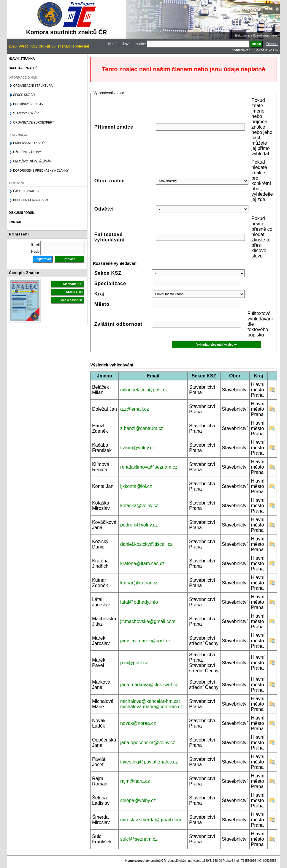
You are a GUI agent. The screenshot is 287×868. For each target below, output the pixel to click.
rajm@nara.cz (135, 781)
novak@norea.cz (138, 723)
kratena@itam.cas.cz (142, 563)
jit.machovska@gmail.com (148, 621)
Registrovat (43, 259)
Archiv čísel (74, 292)
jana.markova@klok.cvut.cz (149, 685)
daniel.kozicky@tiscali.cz (146, 544)
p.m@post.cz (134, 663)
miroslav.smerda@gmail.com (151, 820)
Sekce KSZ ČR (266, 50)
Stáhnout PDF (73, 284)
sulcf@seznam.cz (139, 839)
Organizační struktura (33, 86)
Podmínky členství (29, 104)
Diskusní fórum (22, 213)
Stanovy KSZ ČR (26, 113)
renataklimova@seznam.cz (149, 467)
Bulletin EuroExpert (31, 200)
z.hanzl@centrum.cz (142, 428)
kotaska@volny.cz (139, 506)
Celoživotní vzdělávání (33, 161)
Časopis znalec (26, 191)
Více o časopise (71, 300)
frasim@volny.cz (137, 448)
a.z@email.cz (134, 409)
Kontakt (16, 222)
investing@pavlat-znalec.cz (149, 762)
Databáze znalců (23, 68)
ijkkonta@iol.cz (136, 486)
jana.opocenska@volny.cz (148, 743)
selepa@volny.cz (138, 800)
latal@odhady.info (139, 602)
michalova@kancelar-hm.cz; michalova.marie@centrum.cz (152, 704)
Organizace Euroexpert (34, 122)
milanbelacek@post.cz (144, 390)
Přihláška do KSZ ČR (30, 143)
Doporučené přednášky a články (41, 171)
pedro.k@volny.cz (139, 525)
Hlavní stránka (22, 59)
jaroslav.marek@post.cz (145, 641)
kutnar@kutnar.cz (139, 583)
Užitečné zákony (27, 152)
